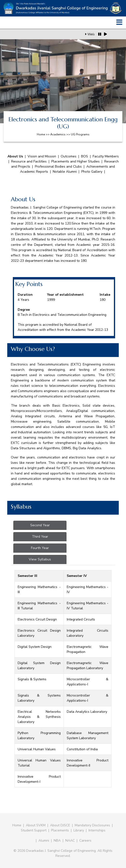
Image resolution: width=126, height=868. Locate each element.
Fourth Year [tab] (40, 548)
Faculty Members (106, 156)
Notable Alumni (65, 172)
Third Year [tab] (40, 537)
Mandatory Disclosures (92, 825)
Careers (85, 841)
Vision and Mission (42, 156)
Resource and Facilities (29, 161)
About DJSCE (60, 825)
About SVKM (36, 825)
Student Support (34, 830)
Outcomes (69, 156)
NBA (57, 841)
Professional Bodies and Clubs (58, 167)
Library (79, 830)
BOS (85, 156)
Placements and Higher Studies (75, 161)
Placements (60, 830)
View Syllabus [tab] (40, 559)
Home (17, 825)
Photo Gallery (92, 172)
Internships (97, 830)
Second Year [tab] (40, 525)
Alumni (44, 841)
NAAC (70, 841)
